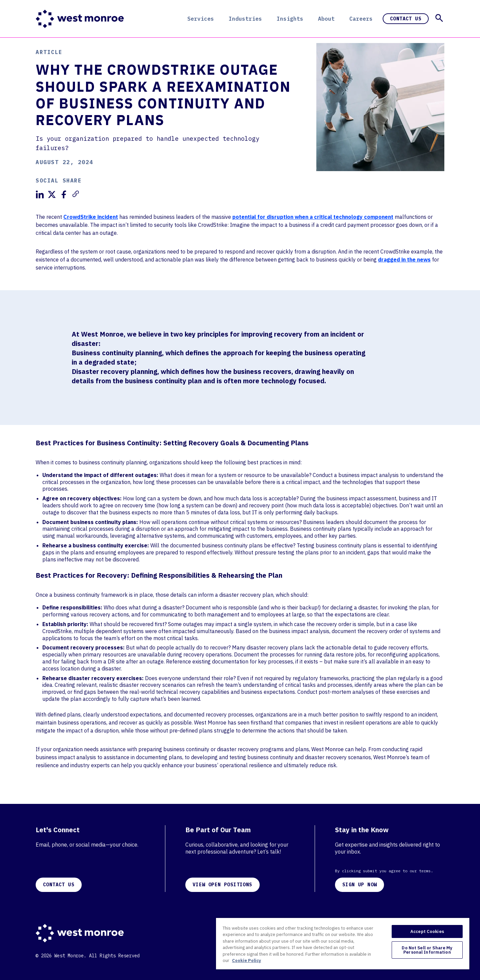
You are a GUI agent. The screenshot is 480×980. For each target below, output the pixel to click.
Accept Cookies (427, 931)
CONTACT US (59, 885)
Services (201, 19)
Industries (245, 19)
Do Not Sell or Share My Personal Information (427, 950)
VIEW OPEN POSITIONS (222, 885)
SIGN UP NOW (359, 885)
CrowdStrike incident (91, 217)
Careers (361, 19)
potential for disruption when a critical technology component (313, 217)
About (326, 19)
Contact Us (406, 19)
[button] (439, 18)
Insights (290, 19)
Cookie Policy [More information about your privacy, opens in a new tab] (246, 960)
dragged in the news (404, 260)
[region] (343, 943)
